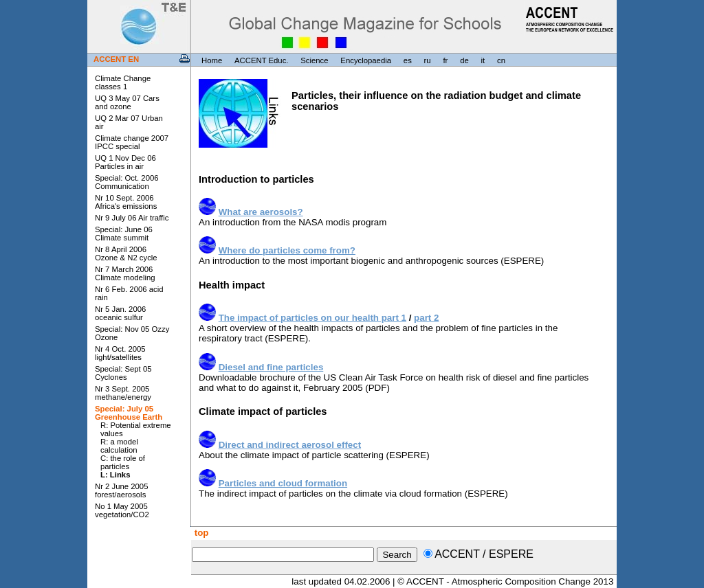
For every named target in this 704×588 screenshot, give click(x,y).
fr (445, 60)
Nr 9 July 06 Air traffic (132, 218)
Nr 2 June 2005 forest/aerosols (121, 490)
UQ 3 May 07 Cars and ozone (127, 102)
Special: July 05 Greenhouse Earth (129, 413)
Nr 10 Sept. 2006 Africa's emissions (126, 202)
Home (212, 60)
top (200, 533)
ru (428, 60)
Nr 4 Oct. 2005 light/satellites (120, 353)
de (464, 60)
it (483, 60)
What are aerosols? (261, 212)
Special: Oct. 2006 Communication (127, 182)
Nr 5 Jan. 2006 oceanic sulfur (120, 313)
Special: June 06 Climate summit (124, 234)
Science (314, 60)
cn (501, 60)
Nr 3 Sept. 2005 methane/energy (123, 393)
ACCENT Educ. (261, 60)
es (408, 60)
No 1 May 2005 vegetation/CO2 (122, 510)
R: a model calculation (119, 446)
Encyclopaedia (366, 60)
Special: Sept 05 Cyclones (123, 373)
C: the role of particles (123, 462)
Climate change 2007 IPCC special (132, 142)
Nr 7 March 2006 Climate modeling (125, 273)
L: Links (115, 475)
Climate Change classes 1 (123, 82)
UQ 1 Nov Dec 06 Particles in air (125, 162)
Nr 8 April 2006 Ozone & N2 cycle (126, 253)
